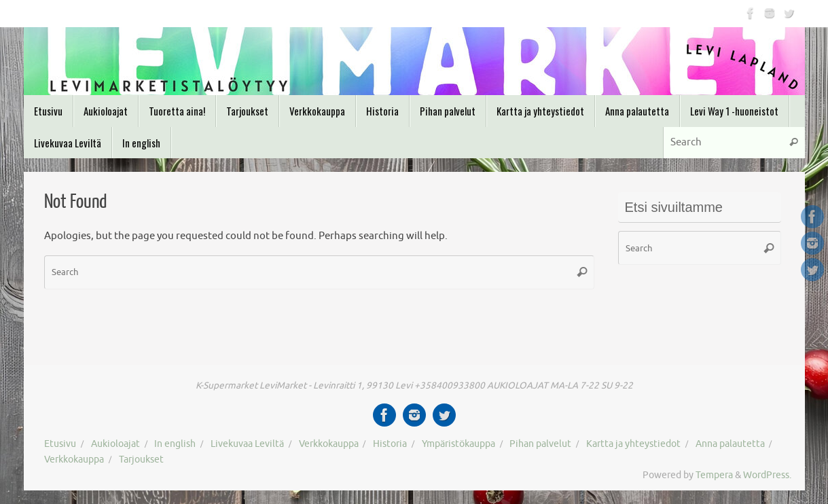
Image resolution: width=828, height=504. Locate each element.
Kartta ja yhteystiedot (633, 444)
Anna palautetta (730, 444)
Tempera (714, 475)
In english (175, 444)
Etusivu (60, 444)
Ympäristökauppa (458, 444)
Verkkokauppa (329, 444)
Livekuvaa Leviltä (247, 444)
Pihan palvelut (540, 444)
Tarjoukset (141, 460)
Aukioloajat (115, 444)
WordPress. (767, 475)
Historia (390, 444)
